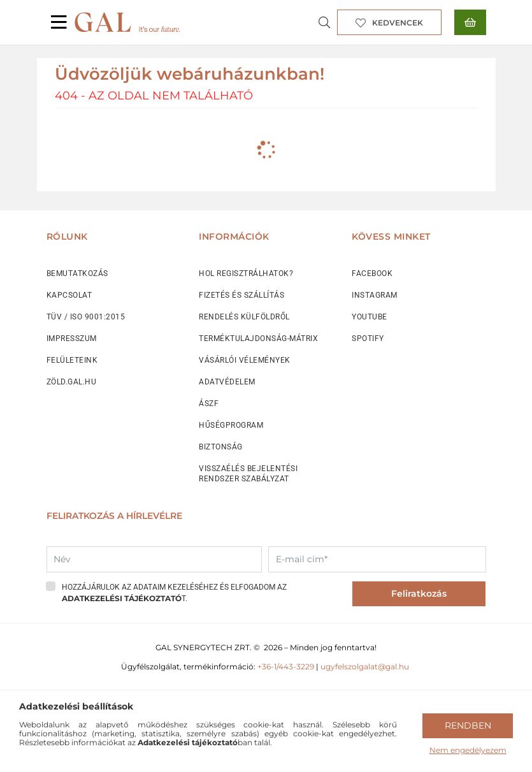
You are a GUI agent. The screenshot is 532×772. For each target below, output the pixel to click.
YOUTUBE (370, 317)
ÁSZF (209, 404)
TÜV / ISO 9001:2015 (86, 317)
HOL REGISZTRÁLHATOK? (246, 273)
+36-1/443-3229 (286, 666)
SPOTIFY (368, 339)
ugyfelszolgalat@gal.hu (366, 666)
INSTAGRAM (375, 295)
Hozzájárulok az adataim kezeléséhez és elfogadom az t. (174, 593)
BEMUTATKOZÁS (77, 273)
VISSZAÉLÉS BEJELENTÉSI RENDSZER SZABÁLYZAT (248, 474)
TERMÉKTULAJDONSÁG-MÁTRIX (258, 339)
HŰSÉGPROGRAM (231, 425)
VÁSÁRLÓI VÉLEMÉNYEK (245, 360)
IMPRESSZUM (72, 339)
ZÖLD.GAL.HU (72, 382)
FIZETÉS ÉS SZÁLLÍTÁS (241, 295)
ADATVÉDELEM (227, 382)
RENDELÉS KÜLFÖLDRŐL (244, 317)
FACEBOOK (372, 273)
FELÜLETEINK (72, 360)
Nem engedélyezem (468, 750)
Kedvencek (398, 23)
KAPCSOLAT (69, 295)
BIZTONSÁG (221, 447)
